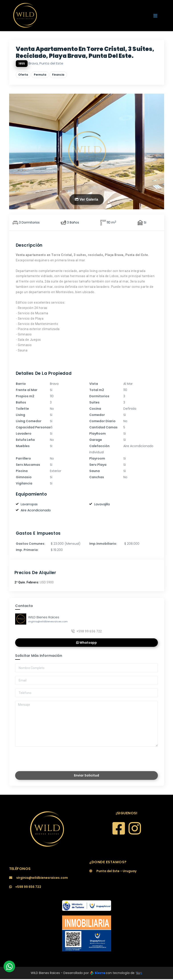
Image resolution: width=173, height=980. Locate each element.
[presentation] (46, 758)
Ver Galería (86, 199)
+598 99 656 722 (86, 632)
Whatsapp (86, 643)
